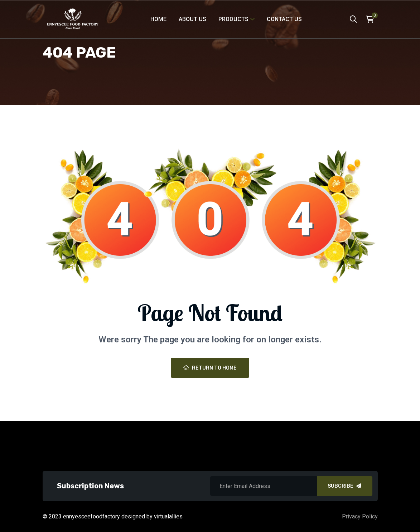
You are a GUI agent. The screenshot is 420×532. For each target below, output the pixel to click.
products (233, 19)
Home (158, 19)
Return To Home (210, 368)
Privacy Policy (360, 516)
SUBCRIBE (344, 486)
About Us (192, 19)
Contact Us (284, 19)
